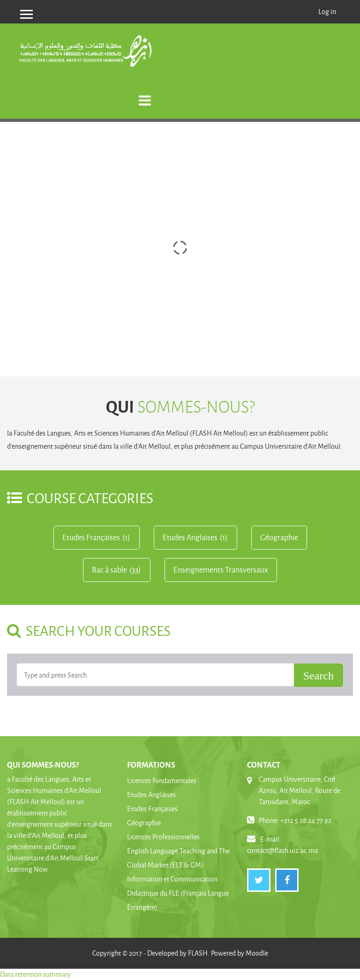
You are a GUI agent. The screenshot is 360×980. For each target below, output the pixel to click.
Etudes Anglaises (190, 537)
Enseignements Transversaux (221, 570)
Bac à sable (109, 570)
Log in (327, 11)
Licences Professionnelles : (165, 837)
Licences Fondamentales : (163, 780)
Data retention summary (35, 974)
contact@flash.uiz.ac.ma (282, 850)
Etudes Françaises (91, 537)
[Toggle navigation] (145, 95)
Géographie (279, 537)
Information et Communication (172, 879)
